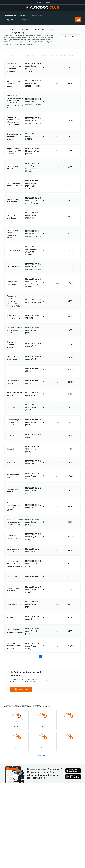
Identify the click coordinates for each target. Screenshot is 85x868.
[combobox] (38, 20)
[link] (50, 663)
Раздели (11, 20)
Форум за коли (24, 15)
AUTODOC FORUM (10, 15)
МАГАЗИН (39, 2)
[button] (15, 62)
